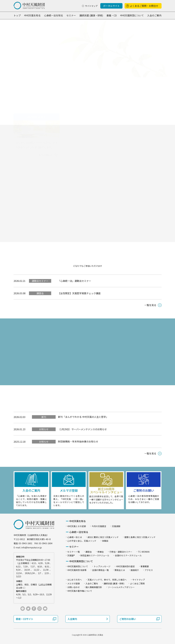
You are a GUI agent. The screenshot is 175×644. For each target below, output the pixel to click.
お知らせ (44, 429)
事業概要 (145, 566)
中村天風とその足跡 (77, 526)
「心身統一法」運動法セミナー (75, 281)
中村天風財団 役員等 (77, 570)
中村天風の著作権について (80, 591)
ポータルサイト (111, 6)
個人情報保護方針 (94, 587)
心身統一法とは (75, 537)
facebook (34, 609)
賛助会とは (120, 570)
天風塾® (71, 555)
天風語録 (116, 526)
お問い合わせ (74, 587)
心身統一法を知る (54, 15)
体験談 (105, 541)
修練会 (101, 552)
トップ (17, 15)
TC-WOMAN (144, 552)
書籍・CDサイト (25, 619)
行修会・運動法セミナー (121, 552)
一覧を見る (150, 305)
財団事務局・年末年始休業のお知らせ (78, 441)
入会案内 (72, 619)
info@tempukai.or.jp (31, 547)
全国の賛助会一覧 (100, 570)
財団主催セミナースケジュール (95, 555)
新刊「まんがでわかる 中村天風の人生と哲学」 (83, 417)
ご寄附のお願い (128, 619)
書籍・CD (112, 15)
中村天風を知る (32, 15)
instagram (39, 609)
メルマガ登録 (74, 583)
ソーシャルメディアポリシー (121, 587)
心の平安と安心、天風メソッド (82, 541)
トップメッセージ (102, 566)
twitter (28, 609)
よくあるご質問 (137, 583)
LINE (23, 609)
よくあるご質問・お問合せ (144, 6)
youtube (45, 609)
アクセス (149, 570)
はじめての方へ (75, 580)
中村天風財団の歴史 (125, 566)
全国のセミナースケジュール (128, 555)
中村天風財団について (132, 15)
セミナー (71, 15)
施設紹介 (135, 570)
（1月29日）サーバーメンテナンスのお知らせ (82, 429)
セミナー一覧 (74, 552)
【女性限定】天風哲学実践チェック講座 (79, 293)
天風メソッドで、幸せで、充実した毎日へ (107, 580)
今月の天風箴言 (99, 526)
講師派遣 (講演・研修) (91, 15)
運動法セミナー (40, 281)
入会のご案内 (154, 15)
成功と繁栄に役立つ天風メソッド (103, 537)
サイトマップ (91, 6)
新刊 (44, 417)
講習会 (40, 293)
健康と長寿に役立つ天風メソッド (140, 537)
